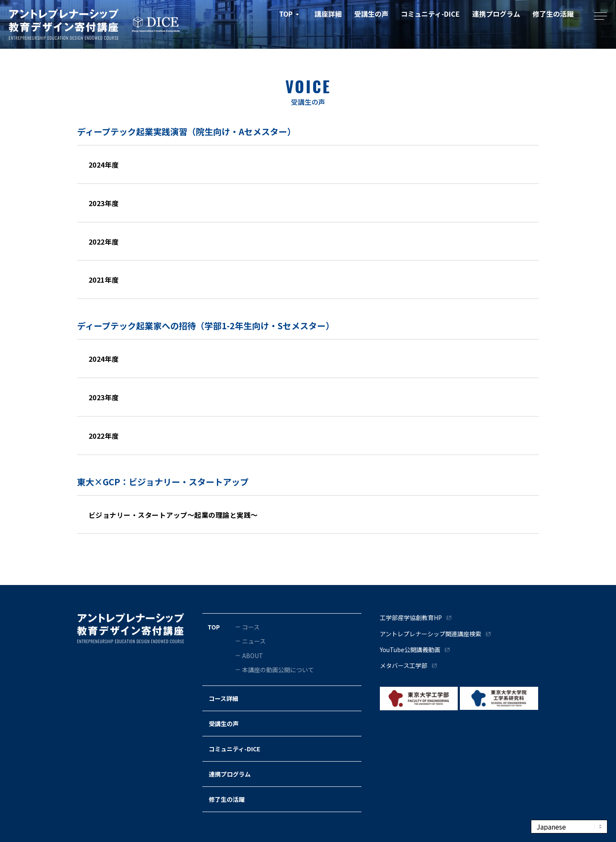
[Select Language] (569, 827)
